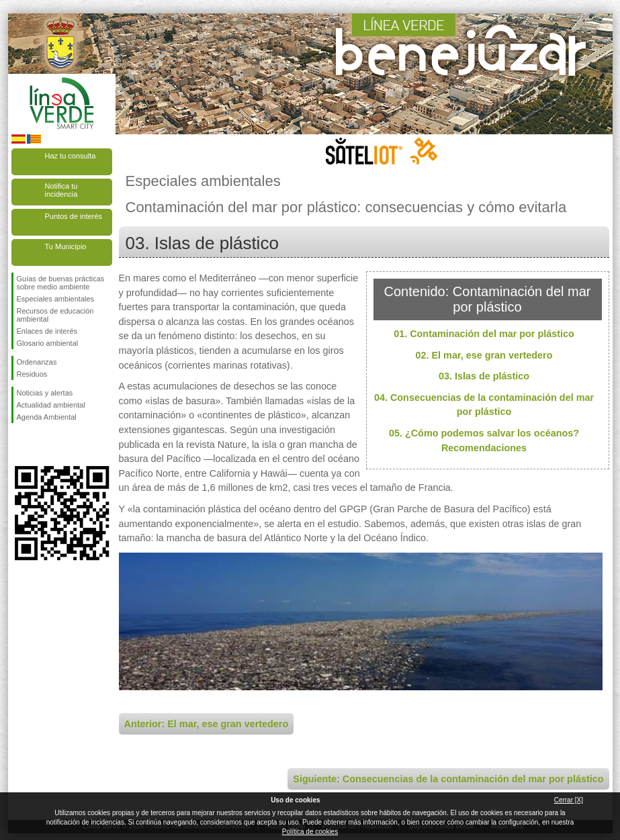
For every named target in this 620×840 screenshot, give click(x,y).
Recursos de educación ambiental (55, 315)
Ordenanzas (37, 362)
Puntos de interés (74, 216)
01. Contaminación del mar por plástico (484, 334)
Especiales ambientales (56, 299)
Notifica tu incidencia (61, 190)
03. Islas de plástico (484, 376)
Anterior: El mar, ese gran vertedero (207, 724)
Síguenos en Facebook (19, 445)
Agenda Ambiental (47, 417)
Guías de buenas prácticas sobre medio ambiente (61, 283)
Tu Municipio (66, 246)
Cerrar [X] (569, 800)
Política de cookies (310, 832)
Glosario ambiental (48, 343)
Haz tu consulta (71, 156)
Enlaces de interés (47, 331)
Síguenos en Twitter (42, 445)
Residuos (32, 374)
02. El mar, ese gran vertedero (484, 355)
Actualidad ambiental (51, 405)
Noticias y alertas (45, 393)
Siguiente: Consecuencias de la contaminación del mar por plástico (448, 779)
